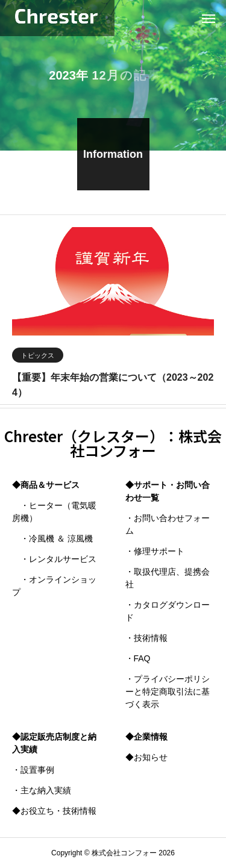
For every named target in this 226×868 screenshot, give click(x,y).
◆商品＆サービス (46, 485)
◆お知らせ (146, 757)
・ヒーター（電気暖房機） (54, 512)
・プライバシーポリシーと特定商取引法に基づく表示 (168, 692)
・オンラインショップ (54, 586)
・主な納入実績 (42, 790)
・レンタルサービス (54, 559)
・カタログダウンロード (168, 611)
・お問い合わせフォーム (168, 524)
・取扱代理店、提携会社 (168, 578)
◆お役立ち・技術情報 (54, 811)
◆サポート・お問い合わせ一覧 (168, 491)
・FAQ (138, 658)
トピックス (38, 357)
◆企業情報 (146, 737)
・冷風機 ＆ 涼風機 (52, 539)
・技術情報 (146, 638)
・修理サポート (155, 551)
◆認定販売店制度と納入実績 (54, 743)
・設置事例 (33, 770)
